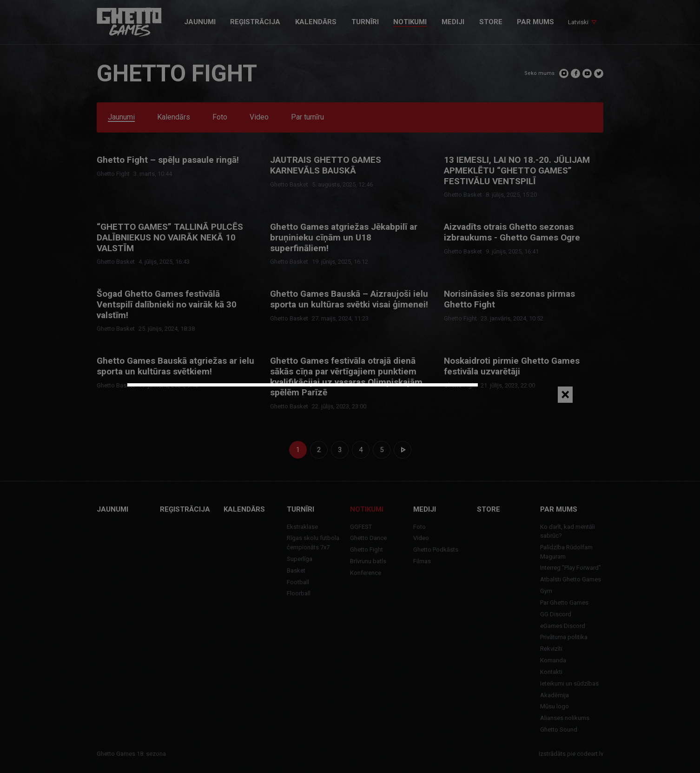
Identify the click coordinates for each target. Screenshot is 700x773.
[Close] (565, 395)
